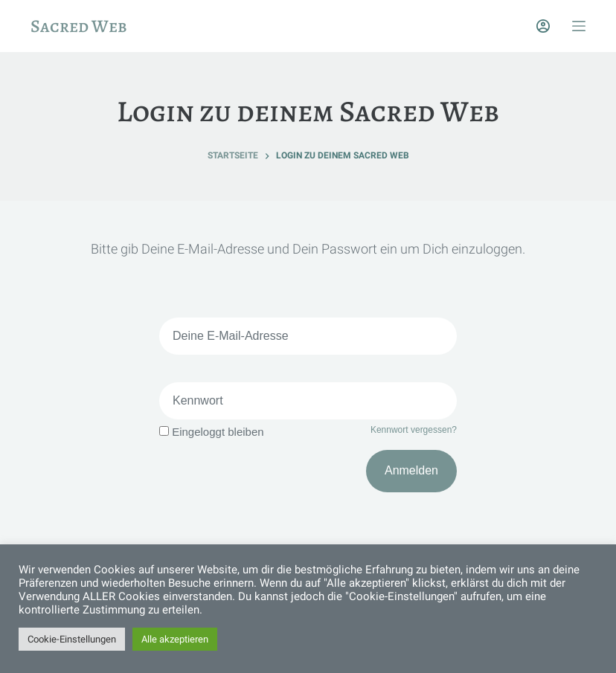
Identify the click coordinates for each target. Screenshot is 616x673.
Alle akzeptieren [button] (175, 639)
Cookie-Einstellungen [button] (72, 639)
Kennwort (198, 400)
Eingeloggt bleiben (212, 432)
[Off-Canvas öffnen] (579, 26)
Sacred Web (79, 26)
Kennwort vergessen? (414, 430)
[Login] (543, 26)
